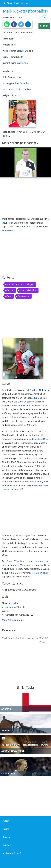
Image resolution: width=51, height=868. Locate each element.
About (6, 821)
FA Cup (28, 406)
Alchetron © (12, 853)
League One (36, 398)
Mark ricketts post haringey (20, 284)
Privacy (7, 837)
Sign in (44, 26)
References (23, 296)
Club (9, 296)
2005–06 (22, 402)
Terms (6, 829)
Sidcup (20, 51)
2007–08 (15, 462)
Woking (21, 63)
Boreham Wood (18, 565)
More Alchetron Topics (13, 620)
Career (10, 290)
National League (32, 227)
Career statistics (28, 290)
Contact (7, 845)
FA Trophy (38, 482)
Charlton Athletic (23, 89)
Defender (24, 83)
